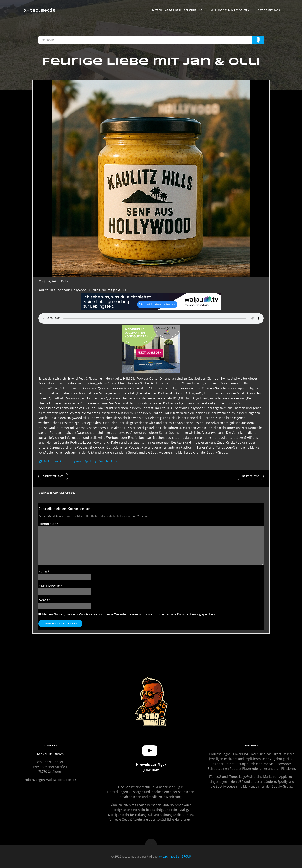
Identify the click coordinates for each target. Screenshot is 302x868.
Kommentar (48, 524)
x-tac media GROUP (175, 857)
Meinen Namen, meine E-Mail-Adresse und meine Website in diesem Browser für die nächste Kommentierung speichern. (130, 614)
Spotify (90, 462)
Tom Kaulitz (108, 462)
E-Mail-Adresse (50, 586)
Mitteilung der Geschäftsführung (177, 10)
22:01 (67, 282)
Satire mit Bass (269, 10)
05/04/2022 (48, 282)
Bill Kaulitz (55, 462)
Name (44, 572)
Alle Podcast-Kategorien (230, 10)
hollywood (75, 462)
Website (44, 600)
